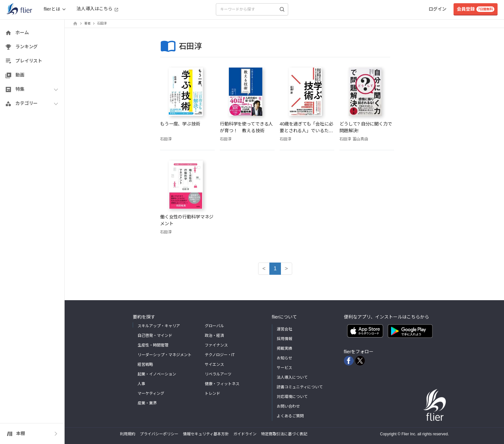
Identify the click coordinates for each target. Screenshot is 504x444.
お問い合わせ (288, 406)
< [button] (264, 268)
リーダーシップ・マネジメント (165, 355)
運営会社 (284, 329)
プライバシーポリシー (159, 434)
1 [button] (275, 268)
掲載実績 (284, 348)
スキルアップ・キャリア (159, 326)
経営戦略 (145, 365)
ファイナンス (216, 345)
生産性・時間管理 (153, 345)
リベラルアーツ (218, 374)
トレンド (212, 393)
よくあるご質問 (290, 416)
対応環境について (292, 397)
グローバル (214, 326)
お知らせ (284, 358)
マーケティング (151, 393)
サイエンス (214, 365)
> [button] (286, 268)
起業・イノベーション (157, 374)
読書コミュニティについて (300, 387)
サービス (284, 368)
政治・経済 (214, 336)
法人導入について (292, 377)
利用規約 (128, 434)
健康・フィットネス (222, 384)
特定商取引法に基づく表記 (284, 434)
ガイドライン (245, 434)
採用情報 (284, 339)
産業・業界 (147, 403)
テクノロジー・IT (220, 355)
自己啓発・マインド (155, 336)
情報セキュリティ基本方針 (206, 434)
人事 (141, 384)
